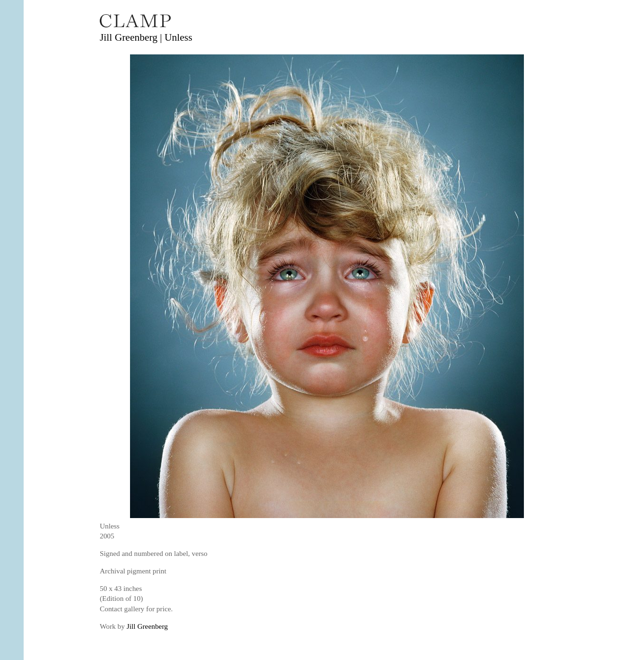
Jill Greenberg (147, 626)
